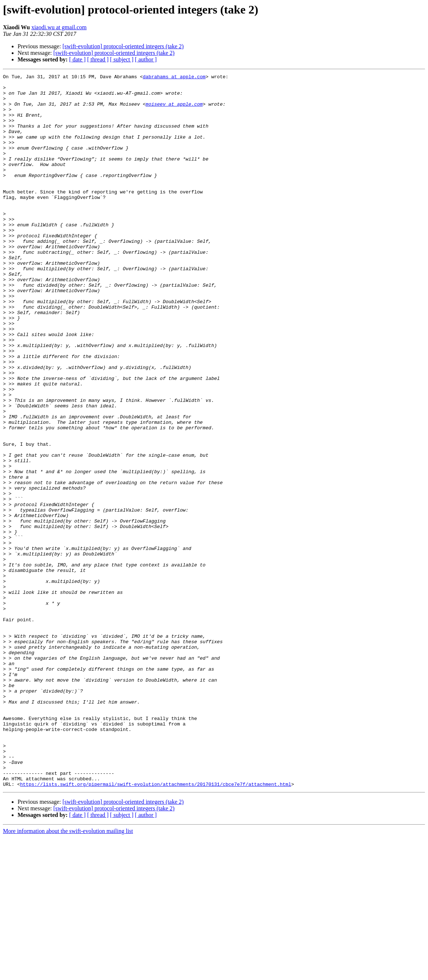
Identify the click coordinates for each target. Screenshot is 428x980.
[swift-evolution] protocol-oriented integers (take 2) (123, 46)
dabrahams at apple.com (174, 78)
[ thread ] (98, 59)
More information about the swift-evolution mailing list (68, 974)
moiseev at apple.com (174, 110)
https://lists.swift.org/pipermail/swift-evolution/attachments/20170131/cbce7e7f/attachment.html (156, 927)
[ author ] (146, 59)
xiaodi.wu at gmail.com (59, 27)
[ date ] (77, 59)
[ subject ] (122, 59)
